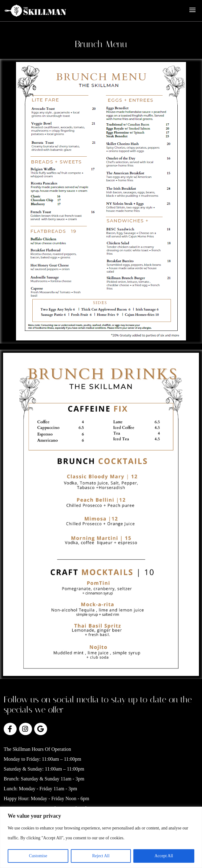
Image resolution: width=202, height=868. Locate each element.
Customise (38, 856)
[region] (101, 837)
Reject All (101, 856)
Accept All (164, 856)
